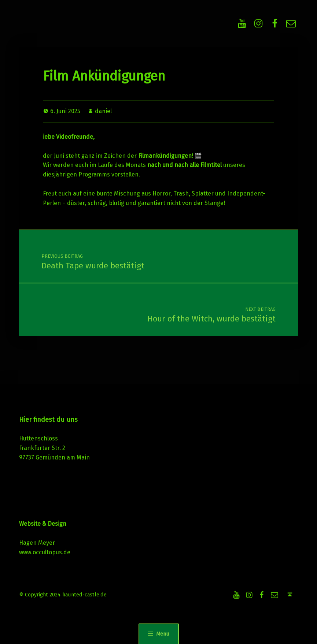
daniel (103, 111)
